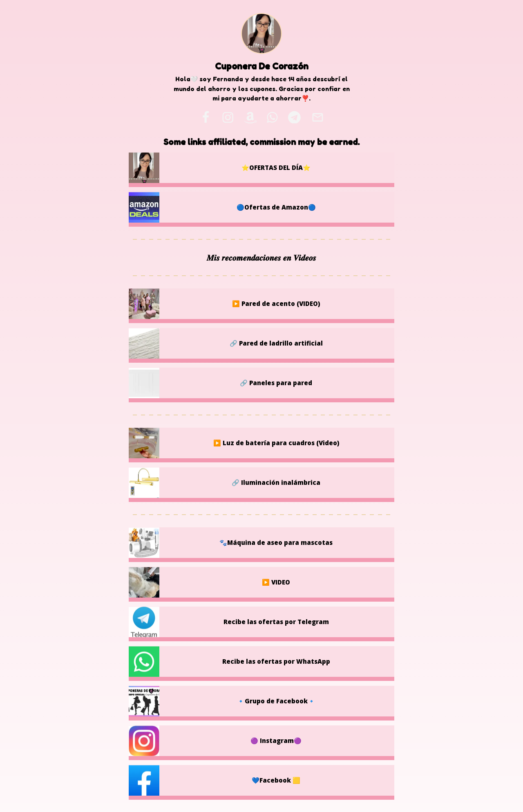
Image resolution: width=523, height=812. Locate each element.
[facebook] (206, 117)
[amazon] (250, 117)
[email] (317, 117)
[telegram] (294, 117)
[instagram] (228, 117)
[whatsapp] (273, 117)
